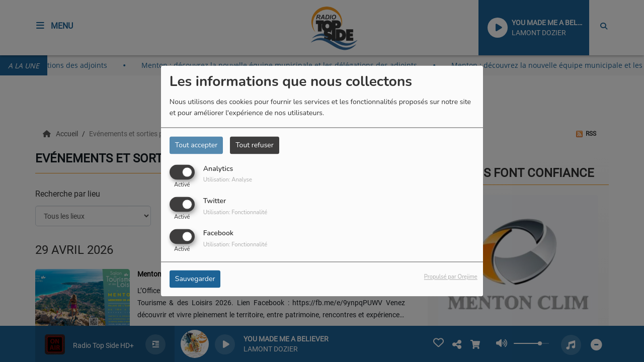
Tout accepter (196, 145)
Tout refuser (255, 145)
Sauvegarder (195, 279)
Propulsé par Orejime (451, 277)
